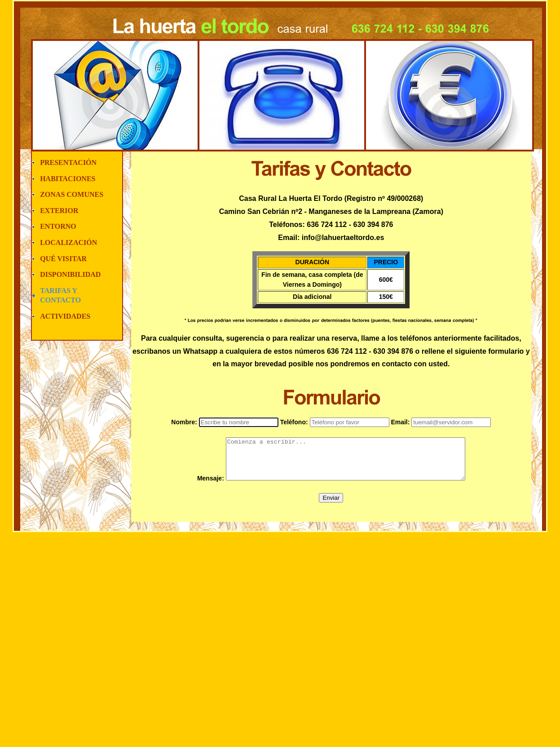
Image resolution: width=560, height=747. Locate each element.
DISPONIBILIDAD (70, 274)
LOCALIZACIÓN (68, 242)
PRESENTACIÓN (68, 162)
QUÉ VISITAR (63, 259)
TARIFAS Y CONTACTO (60, 296)
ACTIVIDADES (65, 316)
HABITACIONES (68, 179)
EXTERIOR (59, 211)
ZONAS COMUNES (72, 194)
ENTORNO (58, 226)
